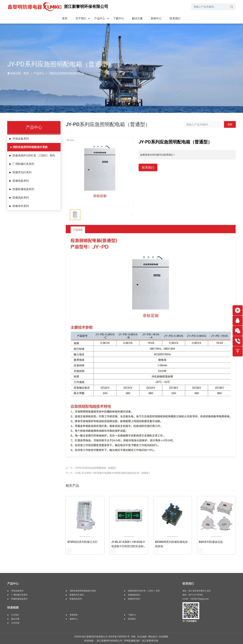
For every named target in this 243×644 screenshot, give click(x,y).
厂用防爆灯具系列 (23, 164)
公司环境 (15, 623)
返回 (222, 230)
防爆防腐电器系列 (23, 189)
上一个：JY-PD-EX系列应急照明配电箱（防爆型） (92, 468)
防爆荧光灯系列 (22, 172)
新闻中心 (74, 619)
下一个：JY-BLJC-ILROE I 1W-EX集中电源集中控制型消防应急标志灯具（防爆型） (108, 473)
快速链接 (13, 607)
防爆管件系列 (21, 206)
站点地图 (142, 637)
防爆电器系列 (21, 181)
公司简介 (15, 615)
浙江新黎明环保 (150, 641)
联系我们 (149, 168)
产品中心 (39, 73)
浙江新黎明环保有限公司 (109, 641)
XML (134, 637)
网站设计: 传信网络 (158, 637)
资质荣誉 (74, 615)
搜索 (230, 124)
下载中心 (132, 615)
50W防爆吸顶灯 (132, 641)
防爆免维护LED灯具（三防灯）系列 (34, 155)
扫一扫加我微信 (190, 621)
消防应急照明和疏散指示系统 (66, 73)
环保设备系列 (21, 139)
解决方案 (15, 619)
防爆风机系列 (21, 198)
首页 (26, 73)
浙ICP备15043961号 (119, 637)
